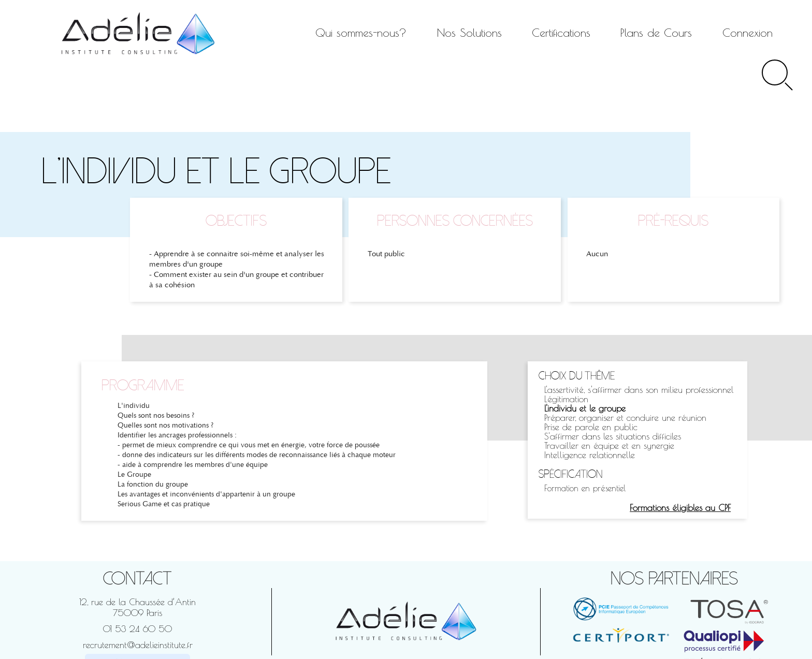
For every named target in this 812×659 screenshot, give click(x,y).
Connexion (748, 32)
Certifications (561, 32)
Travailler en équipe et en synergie (609, 445)
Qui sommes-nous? (361, 32)
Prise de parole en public (591, 427)
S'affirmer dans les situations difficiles (613, 436)
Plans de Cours (656, 32)
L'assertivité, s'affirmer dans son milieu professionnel (639, 390)
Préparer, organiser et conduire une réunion (625, 418)
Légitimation (566, 399)
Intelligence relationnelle (590, 455)
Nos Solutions (469, 32)
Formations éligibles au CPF (680, 508)
